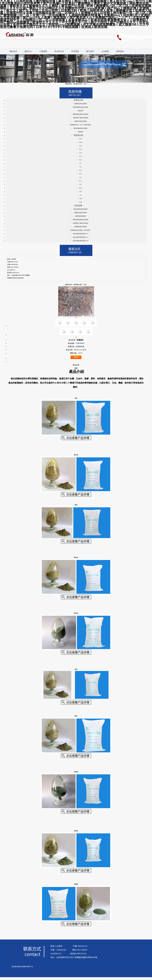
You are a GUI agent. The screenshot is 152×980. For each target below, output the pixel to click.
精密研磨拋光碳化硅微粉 (81, 107)
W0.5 (80, 188)
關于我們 (90, 51)
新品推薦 (78, 206)
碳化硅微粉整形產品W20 (81, 241)
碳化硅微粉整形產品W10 (81, 237)
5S (81, 195)
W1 (81, 184)
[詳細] (22, 278)
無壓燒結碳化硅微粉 (81, 104)
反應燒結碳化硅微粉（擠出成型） (81, 230)
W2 (81, 177)
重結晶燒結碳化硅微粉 (81, 128)
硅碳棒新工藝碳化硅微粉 (81, 118)
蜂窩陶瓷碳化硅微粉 (81, 227)
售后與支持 (59, 51)
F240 (81, 139)
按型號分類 (78, 135)
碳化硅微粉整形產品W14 (81, 234)
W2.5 (80, 174)
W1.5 (80, 181)
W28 (81, 149)
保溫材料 (81, 132)
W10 (81, 160)
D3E (81, 192)
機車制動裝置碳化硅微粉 (81, 114)
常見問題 (75, 51)
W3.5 (80, 170)
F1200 (81, 142)
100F (81, 199)
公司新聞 (105, 51)
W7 (81, 163)
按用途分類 (78, 84)
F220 (81, 202)
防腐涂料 (81, 111)
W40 (81, 146)
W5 (81, 167)
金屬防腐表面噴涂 (81, 216)
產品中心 (28, 51)
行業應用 (43, 51)
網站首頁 (13, 51)
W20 (81, 153)
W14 (81, 156)
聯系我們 (120, 51)
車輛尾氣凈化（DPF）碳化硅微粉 (80, 125)
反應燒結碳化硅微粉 (81, 121)
